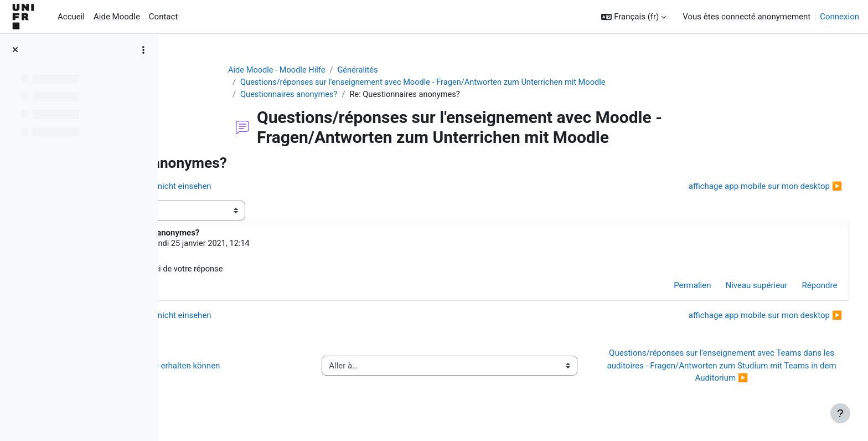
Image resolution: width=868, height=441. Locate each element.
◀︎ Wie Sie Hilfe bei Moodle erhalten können (268, 367)
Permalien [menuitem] (672, 288)
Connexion (839, 17)
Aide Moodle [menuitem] (117, 17)
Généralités (415, 70)
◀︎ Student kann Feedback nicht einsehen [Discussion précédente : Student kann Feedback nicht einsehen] (264, 187)
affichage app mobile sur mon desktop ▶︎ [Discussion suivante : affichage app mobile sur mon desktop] (745, 187)
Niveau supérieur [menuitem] (736, 288)
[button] (634, 17)
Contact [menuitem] (163, 17)
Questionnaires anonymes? (345, 95)
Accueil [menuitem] (71, 17)
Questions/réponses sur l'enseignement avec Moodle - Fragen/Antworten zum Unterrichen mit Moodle (483, 83)
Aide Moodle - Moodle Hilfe (333, 70)
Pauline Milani (254, 245)
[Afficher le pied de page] (840, 413)
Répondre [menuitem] (799, 288)
